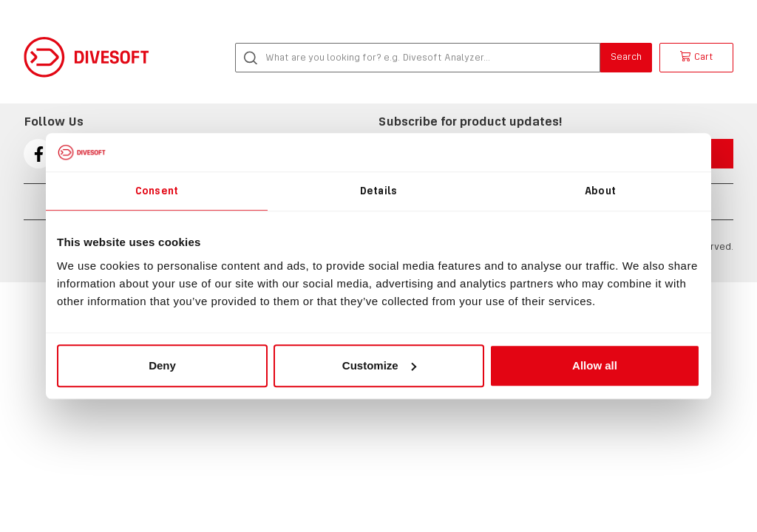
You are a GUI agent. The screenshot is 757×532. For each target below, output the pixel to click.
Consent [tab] (157, 191)
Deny (162, 365)
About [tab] (600, 191)
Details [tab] (378, 191)
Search (626, 57)
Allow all (595, 365)
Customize (379, 365)
